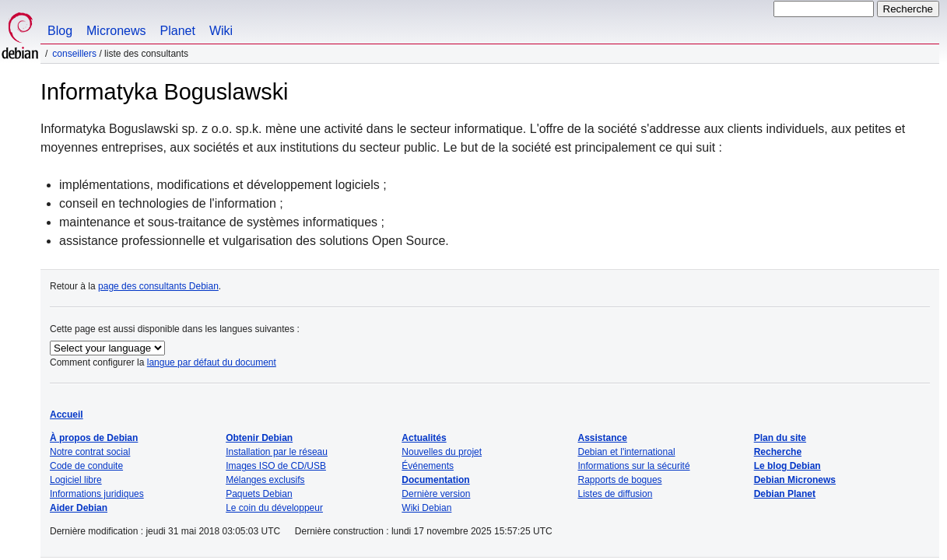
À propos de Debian (94, 438)
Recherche (778, 452)
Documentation (435, 480)
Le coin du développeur (274, 508)
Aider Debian (79, 508)
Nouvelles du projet (442, 452)
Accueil (67, 415)
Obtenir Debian (259, 438)
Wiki (221, 31)
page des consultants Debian (158, 286)
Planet (178, 31)
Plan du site (780, 438)
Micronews (116, 31)
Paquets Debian (259, 494)
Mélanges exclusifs (265, 480)
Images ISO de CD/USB (276, 466)
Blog (60, 31)
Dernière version (436, 494)
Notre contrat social (90, 452)
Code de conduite (86, 466)
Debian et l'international (627, 452)
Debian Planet (785, 494)
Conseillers (74, 54)
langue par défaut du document (212, 362)
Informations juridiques (97, 494)
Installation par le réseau (277, 452)
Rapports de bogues (620, 480)
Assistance (603, 438)
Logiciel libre (76, 480)
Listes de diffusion (616, 494)
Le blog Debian (787, 466)
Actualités (424, 438)
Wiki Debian (426, 508)
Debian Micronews (795, 480)
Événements (428, 466)
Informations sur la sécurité (634, 466)
